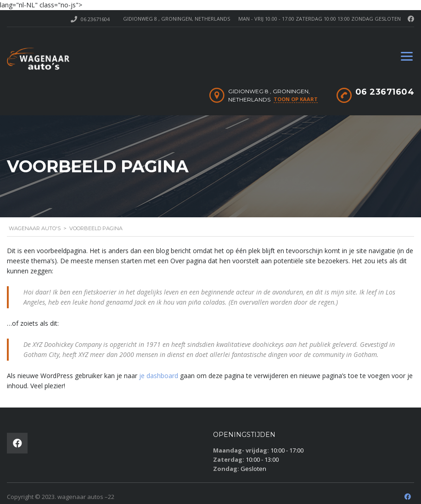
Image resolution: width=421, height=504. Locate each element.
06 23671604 (95, 19)
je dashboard (159, 376)
